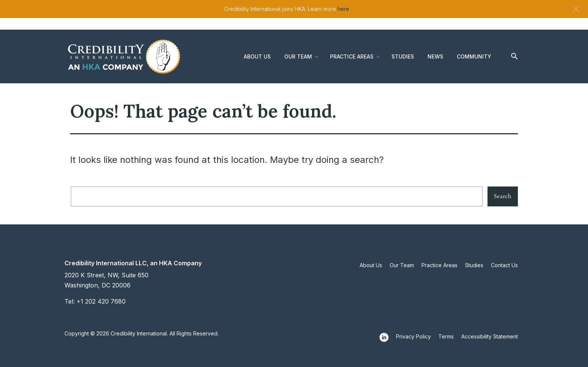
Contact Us (504, 265)
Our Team (298, 56)
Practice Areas (352, 56)
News (435, 56)
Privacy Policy (413, 336)
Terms (446, 336)
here (343, 9)
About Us (257, 56)
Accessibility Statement (490, 336)
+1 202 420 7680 (101, 301)
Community (474, 56)
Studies (403, 56)
